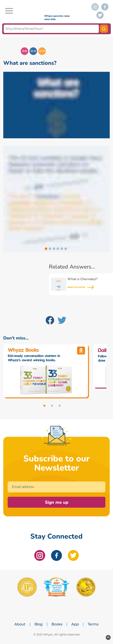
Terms (93, 624)
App (75, 624)
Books (57, 624)
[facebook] (105, 7)
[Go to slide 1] (46, 249)
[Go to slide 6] (66, 249)
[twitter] (100, 15)
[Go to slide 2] (50, 249)
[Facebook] (50, 321)
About (20, 624)
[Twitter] (62, 321)
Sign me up (57, 502)
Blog (39, 624)
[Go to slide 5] (62, 249)
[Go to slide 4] (58, 249)
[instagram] (95, 7)
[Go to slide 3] (54, 249)
